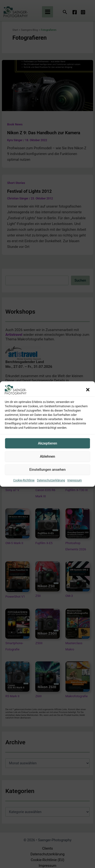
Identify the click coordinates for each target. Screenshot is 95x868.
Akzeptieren (47, 443)
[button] (88, 390)
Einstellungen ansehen (47, 470)
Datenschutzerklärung (51, 480)
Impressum (75, 480)
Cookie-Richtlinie (24, 480)
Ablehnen (47, 456)
